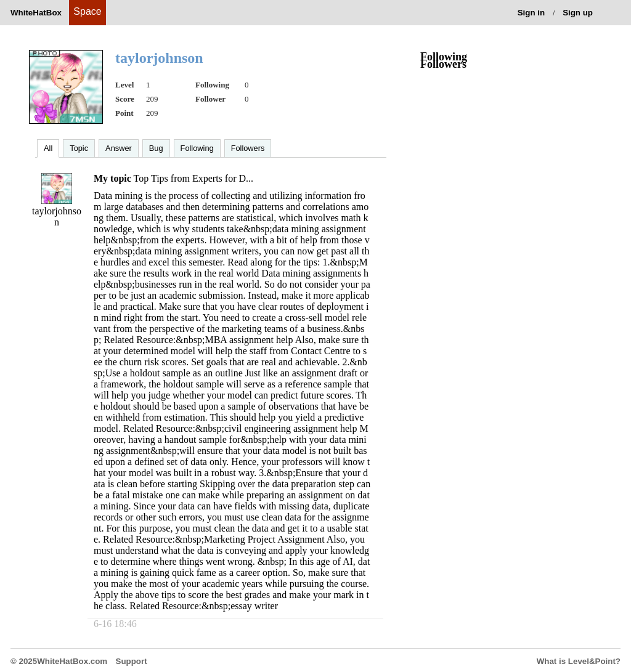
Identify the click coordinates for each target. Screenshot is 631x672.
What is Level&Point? (579, 661)
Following (197, 148)
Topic (79, 148)
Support (132, 661)
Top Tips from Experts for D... (193, 178)
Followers (248, 148)
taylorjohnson (57, 217)
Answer (119, 148)
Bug (156, 148)
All (48, 148)
